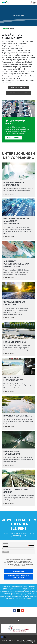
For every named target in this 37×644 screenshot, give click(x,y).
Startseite (5, 29)
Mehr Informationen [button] (18, 568)
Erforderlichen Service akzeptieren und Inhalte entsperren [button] (19, 577)
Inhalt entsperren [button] (19, 572)
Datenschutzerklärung (25, 599)
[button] (19, 3)
